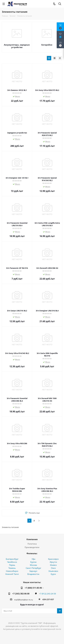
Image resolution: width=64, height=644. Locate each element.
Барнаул (33, 571)
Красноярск (53, 559)
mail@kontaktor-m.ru (23, 600)
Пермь (12, 565)
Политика (32, 544)
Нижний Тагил (12, 574)
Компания (32, 539)
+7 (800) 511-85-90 (33, 588)
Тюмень (12, 568)
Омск (53, 568)
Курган (33, 562)
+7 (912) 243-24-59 (47, 594)
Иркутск (53, 562)
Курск (53, 574)
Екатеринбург (12, 559)
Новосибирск (12, 571)
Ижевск (53, 565)
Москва (33, 565)
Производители (32, 547)
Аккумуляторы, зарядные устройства (17, 46)
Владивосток (33, 574)
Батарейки (47, 45)
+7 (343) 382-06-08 (21, 594)
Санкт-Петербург (33, 568)
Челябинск (12, 562)
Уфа (33, 559)
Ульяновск (53, 571)
